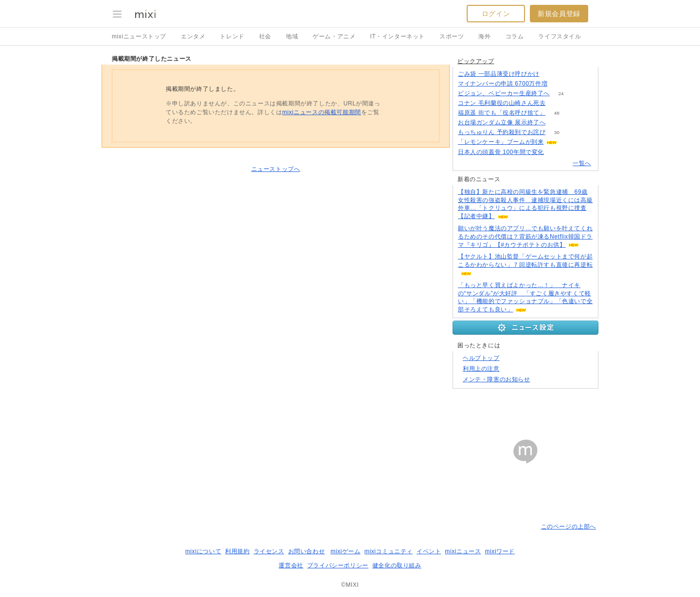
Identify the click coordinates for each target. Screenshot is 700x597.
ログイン (496, 14)
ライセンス (269, 551)
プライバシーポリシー (338, 565)
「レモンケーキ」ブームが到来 (501, 142)
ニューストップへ (276, 169)
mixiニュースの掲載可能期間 (321, 112)
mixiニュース (463, 551)
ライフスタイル (560, 36)
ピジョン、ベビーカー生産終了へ (504, 93)
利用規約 (237, 551)
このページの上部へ (569, 527)
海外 (484, 36)
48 (557, 113)
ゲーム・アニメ (334, 36)
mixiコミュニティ (389, 551)
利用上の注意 (481, 369)
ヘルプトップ (481, 358)
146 (557, 123)
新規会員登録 (559, 14)
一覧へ (582, 163)
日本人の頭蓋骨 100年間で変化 (501, 152)
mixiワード (500, 551)
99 (569, 142)
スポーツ (452, 36)
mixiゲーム (346, 551)
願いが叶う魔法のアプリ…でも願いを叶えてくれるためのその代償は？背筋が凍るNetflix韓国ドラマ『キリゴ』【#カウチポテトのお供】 (525, 237)
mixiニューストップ (139, 36)
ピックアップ (476, 61)
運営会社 (291, 565)
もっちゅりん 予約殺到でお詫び (502, 132)
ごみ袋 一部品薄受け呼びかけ (499, 74)
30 (557, 132)
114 (555, 152)
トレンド (232, 36)
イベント (429, 551)
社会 (265, 36)
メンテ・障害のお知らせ (497, 379)
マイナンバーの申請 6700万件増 (503, 84)
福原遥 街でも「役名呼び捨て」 (502, 113)
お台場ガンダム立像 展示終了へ (502, 122)
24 (561, 94)
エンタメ (193, 36)
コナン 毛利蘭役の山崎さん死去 (502, 103)
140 (559, 84)
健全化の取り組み (397, 565)
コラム (515, 36)
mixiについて (203, 551)
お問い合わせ (307, 551)
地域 (292, 36)
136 (551, 74)
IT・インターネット (397, 36)
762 (557, 103)
